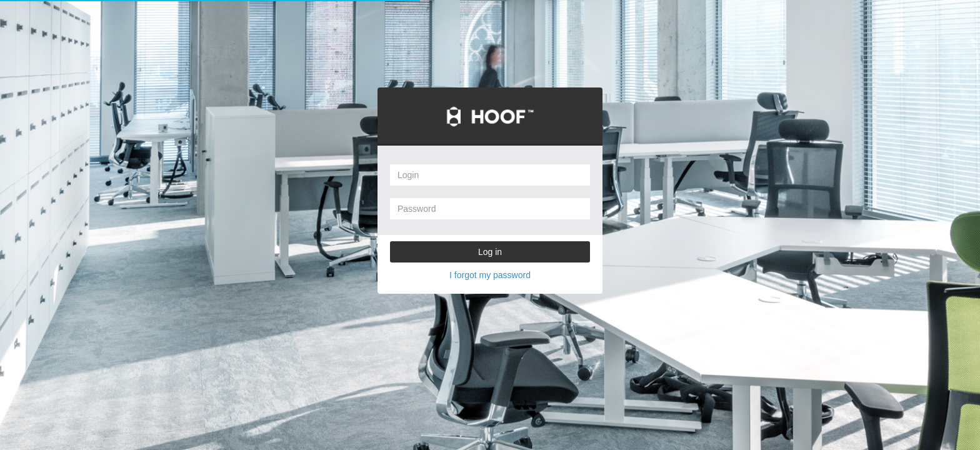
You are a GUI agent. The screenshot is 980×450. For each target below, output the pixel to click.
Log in (490, 252)
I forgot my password (490, 275)
